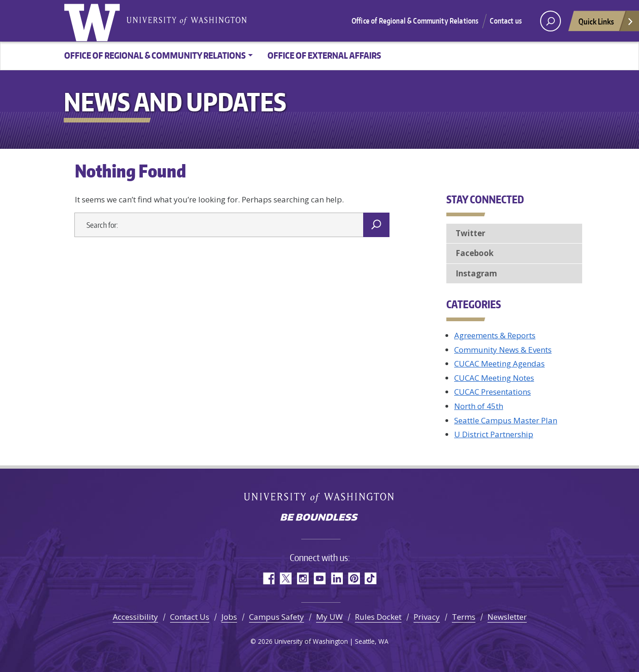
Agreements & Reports (495, 335)
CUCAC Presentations (493, 392)
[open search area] (551, 21)
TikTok (371, 578)
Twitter (470, 233)
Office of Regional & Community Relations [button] (155, 55)
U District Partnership (494, 434)
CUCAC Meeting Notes (494, 378)
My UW (329, 617)
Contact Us (190, 617)
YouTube (319, 578)
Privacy (427, 617)
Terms (464, 617)
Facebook (475, 253)
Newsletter (507, 617)
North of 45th (479, 406)
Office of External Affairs (324, 55)
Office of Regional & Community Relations (415, 21)
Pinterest (354, 578)
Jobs (229, 617)
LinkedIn (337, 578)
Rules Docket (378, 617)
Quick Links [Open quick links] (606, 24)
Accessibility (135, 617)
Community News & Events (503, 350)
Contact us (506, 21)
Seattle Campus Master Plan (506, 420)
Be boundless (320, 518)
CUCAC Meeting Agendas (499, 363)
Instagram (476, 273)
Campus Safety (277, 617)
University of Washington (94, 21)
